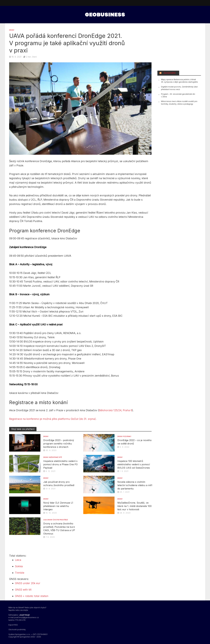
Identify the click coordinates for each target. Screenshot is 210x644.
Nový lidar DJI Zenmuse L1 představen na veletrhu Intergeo (58, 506)
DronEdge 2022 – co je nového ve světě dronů (135, 442)
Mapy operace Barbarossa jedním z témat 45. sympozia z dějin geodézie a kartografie (179, 81)
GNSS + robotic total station (32, 596)
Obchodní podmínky (17, 630)
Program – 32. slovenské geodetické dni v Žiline (178, 95)
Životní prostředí (60, 520)
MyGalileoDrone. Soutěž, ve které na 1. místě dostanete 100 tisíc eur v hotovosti (135, 506)
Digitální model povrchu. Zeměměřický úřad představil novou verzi (179, 88)
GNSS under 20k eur (28, 583)
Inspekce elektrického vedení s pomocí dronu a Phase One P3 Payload (60, 464)
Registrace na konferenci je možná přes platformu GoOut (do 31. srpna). (53, 419)
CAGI (45, 520)
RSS (16, 625)
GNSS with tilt (23, 590)
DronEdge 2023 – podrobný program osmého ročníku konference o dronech (59, 444)
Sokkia (19, 566)
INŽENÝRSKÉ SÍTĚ (55, 457)
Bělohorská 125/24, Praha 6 (115, 410)
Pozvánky (127, 436)
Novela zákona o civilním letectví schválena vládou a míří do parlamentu (135, 485)
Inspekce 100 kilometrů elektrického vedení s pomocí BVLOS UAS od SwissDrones (134, 464)
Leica (18, 560)
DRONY (12, 30)
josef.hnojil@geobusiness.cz (26, 617)
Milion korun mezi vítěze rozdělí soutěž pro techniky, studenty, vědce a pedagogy (179, 103)
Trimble (20, 573)
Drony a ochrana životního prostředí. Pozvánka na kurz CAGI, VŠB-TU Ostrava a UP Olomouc (59, 529)
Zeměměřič (170, 73)
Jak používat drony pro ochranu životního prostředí (59, 484)
